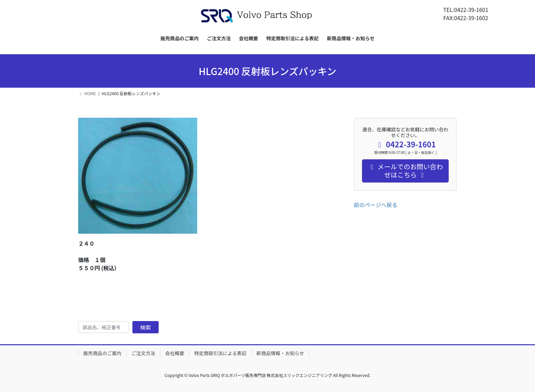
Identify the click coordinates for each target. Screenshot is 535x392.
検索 (146, 327)
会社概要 (175, 353)
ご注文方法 (143, 353)
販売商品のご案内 (102, 353)
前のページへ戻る (376, 205)
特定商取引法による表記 (220, 353)
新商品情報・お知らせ (280, 353)
